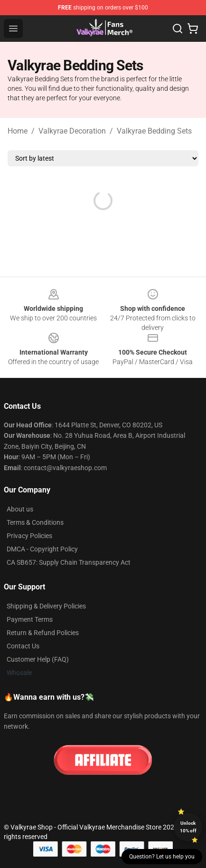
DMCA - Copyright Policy (42, 549)
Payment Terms (30, 619)
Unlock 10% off (188, 827)
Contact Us (23, 646)
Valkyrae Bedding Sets (154, 131)
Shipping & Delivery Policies (46, 606)
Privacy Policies (29, 536)
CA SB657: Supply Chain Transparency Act (69, 562)
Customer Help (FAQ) (38, 659)
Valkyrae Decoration (72, 131)
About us (20, 509)
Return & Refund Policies (43, 633)
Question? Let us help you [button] (162, 857)
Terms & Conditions (35, 522)
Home (18, 131)
